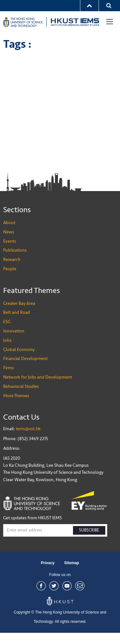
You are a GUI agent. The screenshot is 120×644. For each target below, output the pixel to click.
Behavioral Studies (21, 398)
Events (10, 252)
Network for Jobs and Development (38, 388)
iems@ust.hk (28, 440)
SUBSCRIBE (89, 541)
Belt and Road (17, 324)
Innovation (14, 342)
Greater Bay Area (19, 315)
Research (12, 271)
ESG (7, 333)
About (9, 234)
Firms (8, 379)
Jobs (7, 351)
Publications (15, 261)
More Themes (16, 407)
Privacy (48, 574)
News (9, 243)
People (10, 280)
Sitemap (72, 574)
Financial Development (25, 370)
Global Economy (19, 361)
